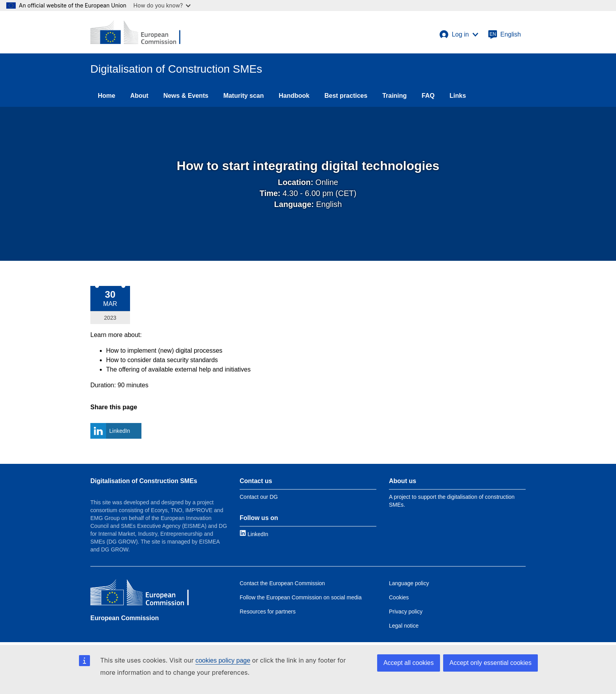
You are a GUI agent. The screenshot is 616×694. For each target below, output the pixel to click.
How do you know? (162, 5)
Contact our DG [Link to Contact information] (259, 497)
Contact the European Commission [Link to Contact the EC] (282, 583)
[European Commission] (135, 32)
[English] (504, 35)
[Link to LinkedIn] (254, 534)
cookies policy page (223, 660)
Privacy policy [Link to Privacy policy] (406, 612)
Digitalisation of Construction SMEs (144, 481)
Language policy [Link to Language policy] (409, 583)
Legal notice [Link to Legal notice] (404, 626)
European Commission (125, 618)
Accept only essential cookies (490, 663)
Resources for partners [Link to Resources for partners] (268, 612)
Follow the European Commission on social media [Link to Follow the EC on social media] (301, 597)
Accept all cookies (409, 663)
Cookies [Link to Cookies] (399, 597)
